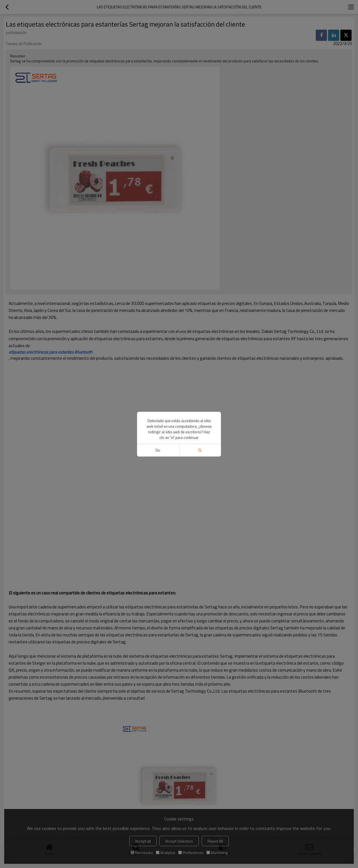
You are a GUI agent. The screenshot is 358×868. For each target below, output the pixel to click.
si (200, 450)
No (158, 450)
